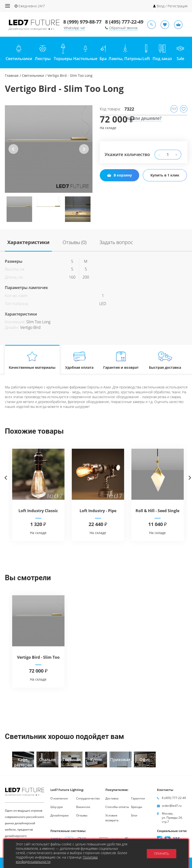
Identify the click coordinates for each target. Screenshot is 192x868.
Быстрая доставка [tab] (165, 360)
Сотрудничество (88, 798)
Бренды (137, 807)
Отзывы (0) (74, 242)
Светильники (33, 75)
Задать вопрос (116, 242)
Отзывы (82, 815)
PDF (174, 109)
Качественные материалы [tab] (32, 360)
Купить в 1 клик (165, 175)
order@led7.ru (172, 806)
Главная (12, 75)
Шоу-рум (57, 807)
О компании (59, 798)
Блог (134, 815)
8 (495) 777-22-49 (124, 22)
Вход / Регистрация (172, 6)
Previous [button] (13, 153)
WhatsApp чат (74, 28)
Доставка (112, 798)
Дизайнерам (59, 815)
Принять (161, 854)
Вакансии (83, 807)
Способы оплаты (117, 807)
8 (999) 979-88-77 (82, 22)
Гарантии (138, 798)
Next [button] (84, 153)
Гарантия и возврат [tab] (121, 360)
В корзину (119, 175)
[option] (49, 149)
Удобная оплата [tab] (79, 360)
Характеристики (28, 242)
